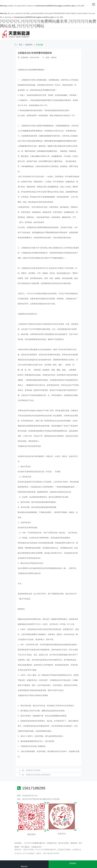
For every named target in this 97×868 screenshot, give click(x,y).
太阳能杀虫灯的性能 (33, 770)
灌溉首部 (74, 843)
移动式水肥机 (64, 843)
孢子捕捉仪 (25, 847)
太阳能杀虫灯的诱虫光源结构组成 (38, 775)
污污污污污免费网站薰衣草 (35, 843)
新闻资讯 (29, 45)
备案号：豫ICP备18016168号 (48, 853)
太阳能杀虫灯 (52, 843)
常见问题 (39, 45)
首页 (20, 45)
